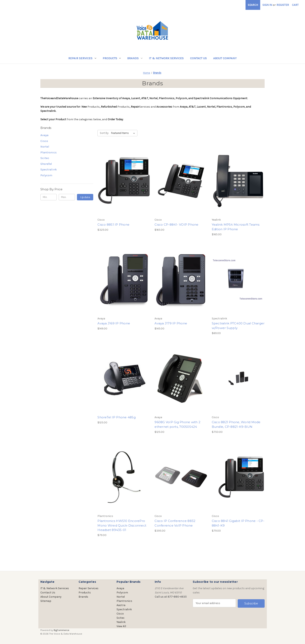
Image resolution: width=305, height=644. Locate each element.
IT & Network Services (166, 58)
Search (253, 5)
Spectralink (49, 169)
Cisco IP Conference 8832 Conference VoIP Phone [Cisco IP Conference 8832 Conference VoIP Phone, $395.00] (175, 523)
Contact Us (198, 58)
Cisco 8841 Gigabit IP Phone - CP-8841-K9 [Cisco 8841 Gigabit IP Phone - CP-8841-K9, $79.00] (238, 523)
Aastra (121, 605)
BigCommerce (61, 630)
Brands (135, 58)
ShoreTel (46, 164)
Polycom (46, 175)
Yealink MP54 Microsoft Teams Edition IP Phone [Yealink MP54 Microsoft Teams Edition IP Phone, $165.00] (236, 227)
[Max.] (67, 197)
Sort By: (104, 133)
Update (85, 197)
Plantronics (49, 152)
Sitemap (46, 601)
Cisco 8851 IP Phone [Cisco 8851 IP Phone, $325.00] (113, 225)
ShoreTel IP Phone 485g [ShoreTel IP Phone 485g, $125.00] (117, 417)
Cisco (44, 141)
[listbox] (124, 133)
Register (283, 5)
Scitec (45, 158)
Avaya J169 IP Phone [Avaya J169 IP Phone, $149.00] (114, 323)
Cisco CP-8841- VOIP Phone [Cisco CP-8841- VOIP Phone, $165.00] (176, 225)
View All (121, 626)
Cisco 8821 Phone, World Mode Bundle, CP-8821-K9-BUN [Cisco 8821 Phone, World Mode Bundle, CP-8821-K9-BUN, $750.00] (236, 424)
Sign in (267, 5)
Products (112, 58)
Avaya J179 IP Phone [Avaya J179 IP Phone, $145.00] (171, 323)
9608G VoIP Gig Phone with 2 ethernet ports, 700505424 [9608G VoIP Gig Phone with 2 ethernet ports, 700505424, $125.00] (177, 424)
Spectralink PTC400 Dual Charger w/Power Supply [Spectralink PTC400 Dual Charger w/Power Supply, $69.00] (238, 326)
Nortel (45, 147)
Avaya (44, 135)
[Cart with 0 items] (295, 5)
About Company (225, 58)
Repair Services (82, 58)
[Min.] (49, 197)
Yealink (121, 622)
